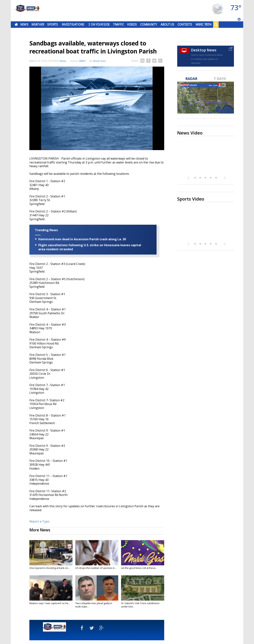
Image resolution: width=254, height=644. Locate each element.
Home (16, 24)
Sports (53, 24)
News (24, 24)
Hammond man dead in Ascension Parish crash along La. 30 (82, 239)
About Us (167, 24)
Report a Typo (39, 521)
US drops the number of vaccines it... (96, 568)
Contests (185, 24)
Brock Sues (100, 61)
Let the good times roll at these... (139, 568)
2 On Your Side (99, 24)
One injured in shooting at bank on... (50, 568)
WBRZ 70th (204, 24)
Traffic (119, 24)
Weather (38, 24)
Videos (132, 24)
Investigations (73, 24)
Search (216, 24)
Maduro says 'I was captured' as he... (50, 603)
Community (149, 24)
